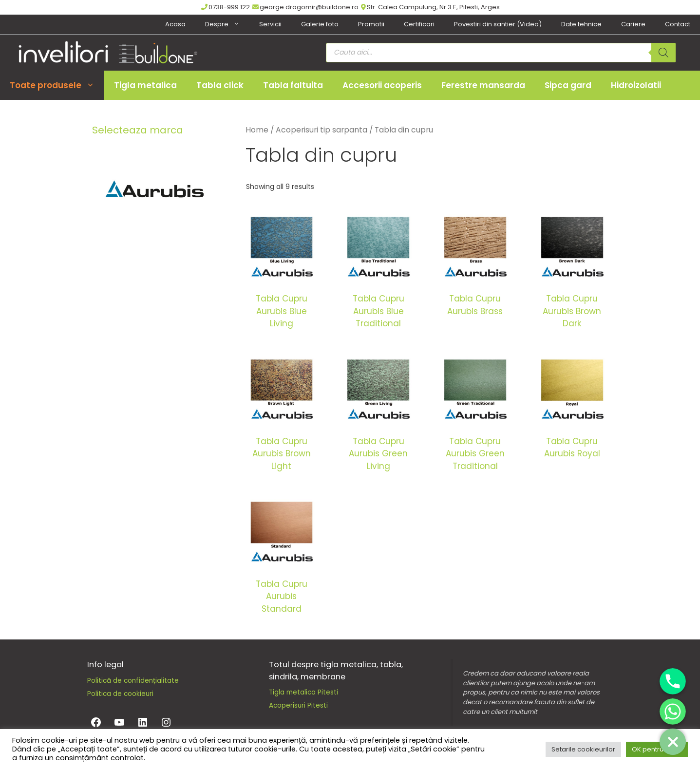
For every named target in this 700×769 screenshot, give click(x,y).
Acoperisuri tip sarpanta (322, 130)
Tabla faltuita (293, 85)
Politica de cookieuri (120, 694)
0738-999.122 (226, 7)
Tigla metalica (145, 85)
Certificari (419, 24)
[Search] (663, 53)
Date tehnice (581, 24)
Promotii (371, 24)
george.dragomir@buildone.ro (305, 7)
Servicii (270, 24)
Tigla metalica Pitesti (303, 692)
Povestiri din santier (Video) (498, 24)
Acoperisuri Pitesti (298, 705)
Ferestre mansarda (483, 85)
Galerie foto (320, 24)
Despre (227, 24)
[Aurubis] (155, 191)
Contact (678, 24)
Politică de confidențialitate (133, 681)
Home (257, 130)
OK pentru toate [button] (657, 749)
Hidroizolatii (636, 85)
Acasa (175, 24)
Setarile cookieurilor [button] (583, 749)
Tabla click (220, 85)
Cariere (633, 24)
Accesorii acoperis (382, 85)
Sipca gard (568, 85)
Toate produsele (57, 85)
